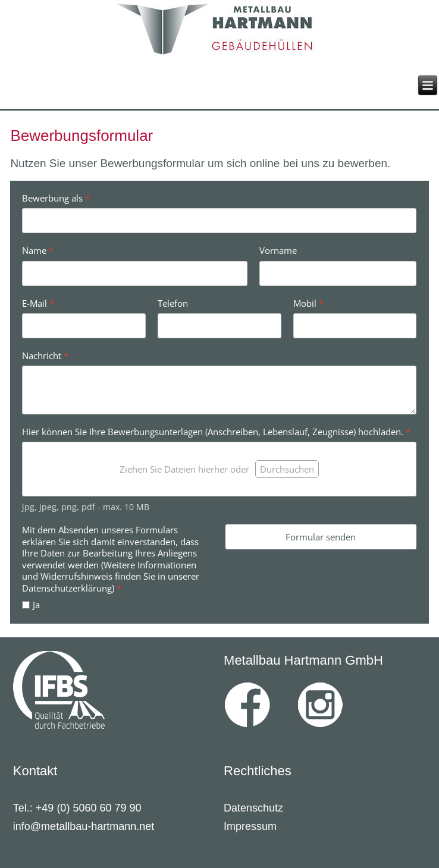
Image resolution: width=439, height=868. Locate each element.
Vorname (278, 251)
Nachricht (45, 356)
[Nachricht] (219, 390)
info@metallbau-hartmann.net (84, 826)
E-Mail (38, 303)
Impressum (250, 826)
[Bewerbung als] (219, 221)
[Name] (135, 273)
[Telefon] (219, 326)
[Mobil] (355, 326)
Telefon (173, 303)
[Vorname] (338, 273)
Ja (36, 605)
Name (38, 251)
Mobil (308, 303)
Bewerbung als (56, 198)
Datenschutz (253, 808)
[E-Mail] (84, 326)
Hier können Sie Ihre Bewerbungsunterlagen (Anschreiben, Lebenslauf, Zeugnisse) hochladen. (216, 432)
